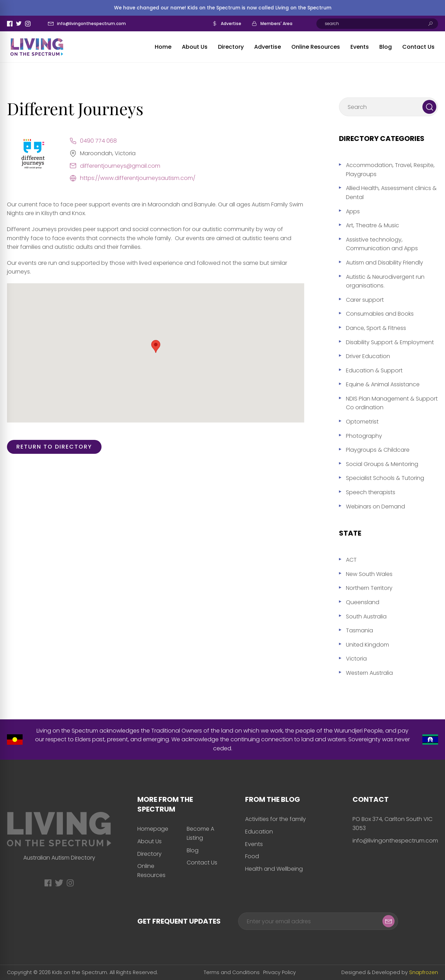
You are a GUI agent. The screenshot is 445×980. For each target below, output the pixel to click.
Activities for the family (276, 819)
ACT (351, 560)
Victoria (356, 659)
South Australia (366, 617)
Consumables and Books (380, 314)
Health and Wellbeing (274, 869)
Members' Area (276, 23)
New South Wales (369, 574)
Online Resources (316, 47)
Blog (386, 47)
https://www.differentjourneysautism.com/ (138, 178)
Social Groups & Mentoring (382, 464)
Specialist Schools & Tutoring (385, 478)
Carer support (365, 300)
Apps (353, 211)
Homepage (153, 829)
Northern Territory (369, 588)
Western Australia (369, 673)
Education (259, 832)
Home (163, 47)
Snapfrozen (424, 972)
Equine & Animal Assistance (383, 384)
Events (360, 47)
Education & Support (374, 370)
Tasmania (359, 630)
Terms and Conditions (232, 972)
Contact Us (418, 47)
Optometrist (362, 422)
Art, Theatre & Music (373, 225)
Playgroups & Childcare (378, 450)
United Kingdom (367, 645)
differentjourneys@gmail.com (120, 166)
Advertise (231, 23)
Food (252, 856)
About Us (195, 47)
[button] (156, 346)
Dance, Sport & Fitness (376, 328)
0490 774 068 (98, 141)
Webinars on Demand (375, 507)
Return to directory (54, 447)
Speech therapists (371, 492)
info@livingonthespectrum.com (91, 23)
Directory (231, 47)
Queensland (363, 602)
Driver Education (368, 356)
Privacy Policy (280, 972)
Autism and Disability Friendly (385, 263)
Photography (364, 436)
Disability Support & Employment (390, 342)
